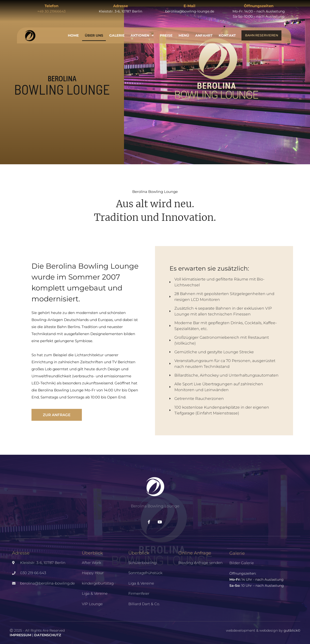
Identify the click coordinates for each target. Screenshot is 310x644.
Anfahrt (204, 33)
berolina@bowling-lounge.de (190, 9)
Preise (166, 33)
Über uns (94, 33)
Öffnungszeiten (259, 3)
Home (73, 33)
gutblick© (292, 630)
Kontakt (227, 33)
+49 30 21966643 (51, 9)
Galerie (117, 33)
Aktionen (142, 33)
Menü (184, 33)
